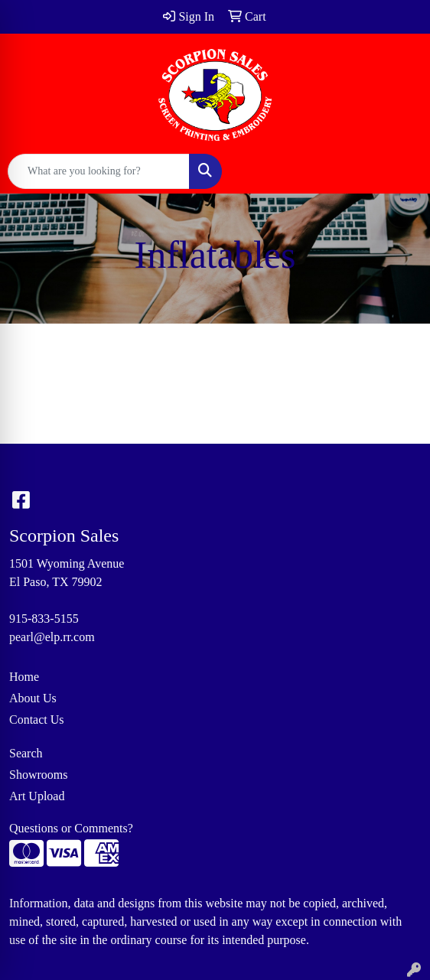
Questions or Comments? (71, 828)
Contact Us (37, 720)
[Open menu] (399, 171)
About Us (33, 698)
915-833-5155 (44, 619)
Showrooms (38, 775)
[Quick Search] (99, 171)
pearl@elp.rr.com (52, 637)
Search (26, 753)
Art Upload (37, 796)
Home (24, 677)
